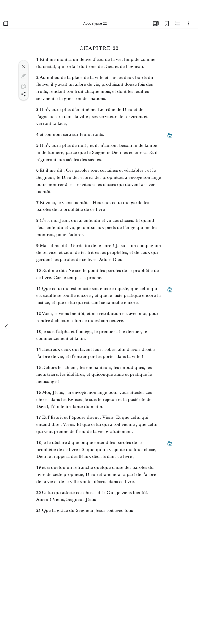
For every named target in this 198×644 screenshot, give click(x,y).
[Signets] (167, 23)
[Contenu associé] (177, 23)
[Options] (188, 23)
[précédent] (7, 327)
